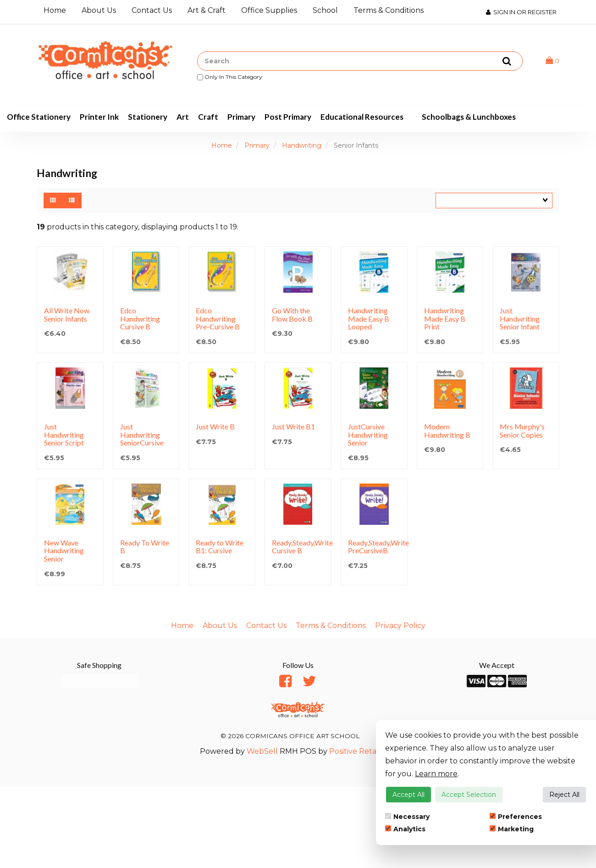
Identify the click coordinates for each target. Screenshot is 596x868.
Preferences (516, 817)
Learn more (436, 774)
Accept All (408, 795)
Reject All (564, 795)
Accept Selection (469, 795)
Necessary (407, 817)
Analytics (405, 829)
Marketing (512, 829)
